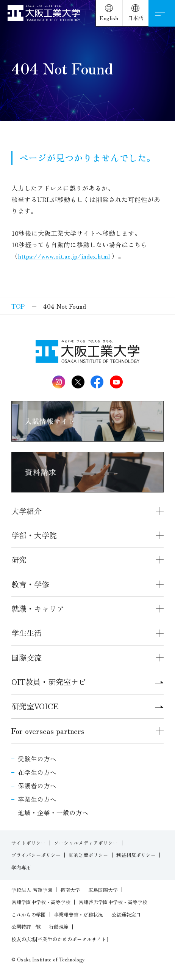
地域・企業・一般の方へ (53, 813)
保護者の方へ (37, 786)
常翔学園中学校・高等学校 (41, 902)
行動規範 (59, 927)
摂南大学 (70, 890)
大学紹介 (27, 511)
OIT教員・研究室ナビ (87, 682)
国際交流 (27, 657)
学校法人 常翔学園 (32, 890)
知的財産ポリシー (88, 855)
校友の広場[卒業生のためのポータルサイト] (60, 939)
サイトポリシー (29, 843)
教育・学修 (30, 584)
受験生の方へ (37, 759)
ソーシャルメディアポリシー (86, 843)
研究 (19, 559)
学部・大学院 (34, 535)
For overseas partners (48, 731)
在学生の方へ (37, 772)
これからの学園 (29, 915)
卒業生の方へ (37, 799)
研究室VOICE (87, 706)
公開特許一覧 (26, 927)
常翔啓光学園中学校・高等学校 (113, 902)
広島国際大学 (103, 890)
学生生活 (27, 633)
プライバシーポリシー (36, 855)
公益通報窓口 (126, 915)
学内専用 (21, 867)
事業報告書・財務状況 (78, 915)
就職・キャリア (38, 608)
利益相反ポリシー (136, 855)
